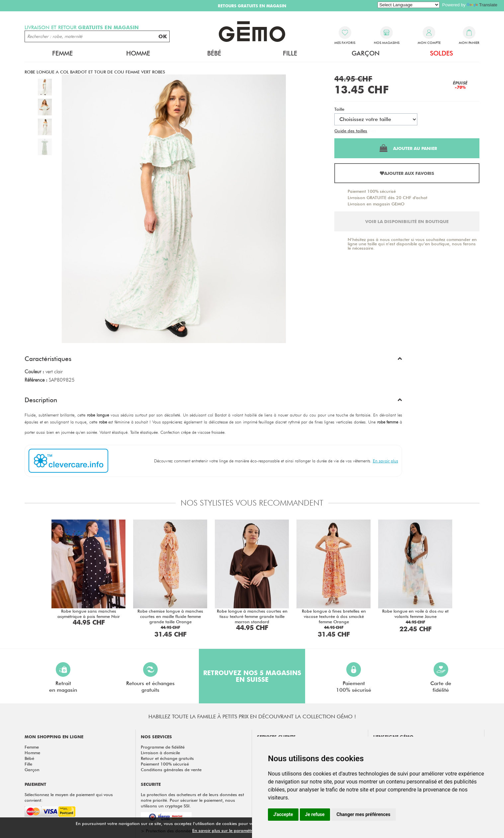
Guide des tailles (351, 131)
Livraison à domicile (160, 753)
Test (372, 131)
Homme (138, 53)
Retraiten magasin (63, 678)
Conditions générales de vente (171, 770)
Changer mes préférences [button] (364, 814)
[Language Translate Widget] (409, 5)
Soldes (441, 53)
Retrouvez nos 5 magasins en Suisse (252, 676)
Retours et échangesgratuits (150, 678)
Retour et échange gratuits (167, 758)
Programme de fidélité (163, 747)
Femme (62, 53)
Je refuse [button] (315, 814)
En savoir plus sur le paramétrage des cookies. (239, 830)
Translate (482, 5)
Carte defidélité (441, 678)
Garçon (366, 53)
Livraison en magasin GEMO (376, 204)
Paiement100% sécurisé (354, 678)
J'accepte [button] (283, 814)
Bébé (214, 53)
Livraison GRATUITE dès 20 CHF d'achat (387, 197)
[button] (213, 360)
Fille (290, 53)
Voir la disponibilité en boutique (407, 221)
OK (163, 36)
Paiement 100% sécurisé (372, 191)
